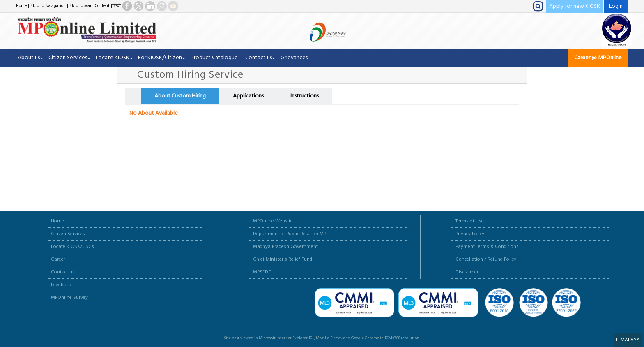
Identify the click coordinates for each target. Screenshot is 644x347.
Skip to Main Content (90, 6)
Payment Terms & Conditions (487, 247)
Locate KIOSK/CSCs (72, 247)
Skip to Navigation (48, 6)
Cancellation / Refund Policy (486, 259)
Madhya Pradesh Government (285, 247)
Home (21, 6)
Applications (248, 96)
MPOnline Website (273, 221)
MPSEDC (262, 272)
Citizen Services (68, 58)
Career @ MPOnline (598, 58)
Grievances (294, 58)
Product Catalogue (214, 58)
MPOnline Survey (69, 298)
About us (29, 58)
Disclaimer (467, 272)
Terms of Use (470, 221)
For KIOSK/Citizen (160, 58)
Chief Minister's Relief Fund (283, 259)
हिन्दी (116, 6)
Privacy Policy (470, 234)
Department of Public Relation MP (290, 234)
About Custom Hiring (180, 96)
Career (58, 259)
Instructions (305, 96)
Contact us (259, 58)
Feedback (61, 285)
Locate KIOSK (113, 58)
